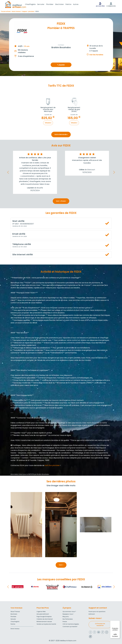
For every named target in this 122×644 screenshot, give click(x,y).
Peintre (71, 5)
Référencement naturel (44, 622)
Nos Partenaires (68, 619)
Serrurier (43, 5)
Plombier (52, 5)
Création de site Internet (45, 619)
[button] (8, 173)
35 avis (27, 47)
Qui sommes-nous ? (69, 612)
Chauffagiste (33, 5)
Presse (65, 622)
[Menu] (119, 622)
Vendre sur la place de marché (46, 624)
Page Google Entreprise (44, 617)
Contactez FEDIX (17, 466)
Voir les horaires (96, 55)
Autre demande (61, 135)
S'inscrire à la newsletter (100, 625)
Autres (78, 5)
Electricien (62, 5)
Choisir (48, 123)
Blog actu (66, 617)
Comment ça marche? (70, 627)
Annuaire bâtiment (43, 614)
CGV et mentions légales (71, 624)
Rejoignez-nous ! (68, 614)
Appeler (61, 65)
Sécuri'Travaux (15, 612)
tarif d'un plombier (52, 466)
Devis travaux (15, 629)
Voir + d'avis (61, 201)
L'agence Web (41, 612)
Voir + (61, 565)
